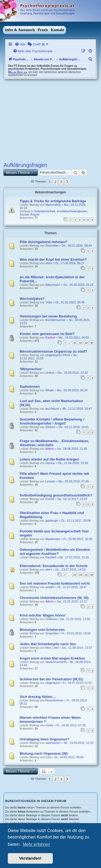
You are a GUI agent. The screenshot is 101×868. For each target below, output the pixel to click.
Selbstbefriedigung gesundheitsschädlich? (56, 495)
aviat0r (50, 587)
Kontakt (58, 30)
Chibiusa (51, 619)
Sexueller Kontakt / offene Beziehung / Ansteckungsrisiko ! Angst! (52, 421)
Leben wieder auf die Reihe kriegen (49, 459)
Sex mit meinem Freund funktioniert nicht (55, 583)
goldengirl (52, 521)
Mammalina (53, 205)
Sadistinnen (30, 387)
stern (48, 263)
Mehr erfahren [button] (36, 844)
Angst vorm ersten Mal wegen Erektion (52, 658)
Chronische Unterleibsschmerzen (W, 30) (54, 598)
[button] (67, 182)
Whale (49, 390)
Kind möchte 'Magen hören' (43, 615)
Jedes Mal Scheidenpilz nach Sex (48, 644)
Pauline (50, 337)
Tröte (49, 302)
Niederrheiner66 (56, 662)
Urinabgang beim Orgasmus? (45, 739)
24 (80, 575)
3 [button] (61, 182)
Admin (49, 449)
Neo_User (52, 648)
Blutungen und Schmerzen (42, 630)
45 (92, 343)
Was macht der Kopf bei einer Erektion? (53, 259)
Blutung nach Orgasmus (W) (44, 753)
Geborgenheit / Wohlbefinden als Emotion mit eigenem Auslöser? (55, 552)
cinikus (50, 373)
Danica (50, 463)
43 (80, 343)
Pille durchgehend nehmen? (43, 242)
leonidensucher (55, 320)
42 (75, 343)
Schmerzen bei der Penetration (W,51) (51, 679)
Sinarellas (52, 246)
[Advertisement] (50, 120)
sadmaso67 (53, 743)
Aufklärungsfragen (25, 165)
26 (92, 575)
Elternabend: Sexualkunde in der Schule (54, 566)
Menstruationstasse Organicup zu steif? (53, 351)
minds (49, 725)
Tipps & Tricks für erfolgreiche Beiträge (53, 201)
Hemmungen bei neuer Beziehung (48, 316)
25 (86, 575)
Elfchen (50, 427)
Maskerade (53, 539)
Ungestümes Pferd (58, 355)
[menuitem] (20, 44)
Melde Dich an (18, 72)
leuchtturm (52, 409)
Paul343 (51, 557)
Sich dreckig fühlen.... (38, 697)
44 (86, 343)
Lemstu (50, 481)
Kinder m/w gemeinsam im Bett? (47, 334)
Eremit (50, 499)
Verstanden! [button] (30, 858)
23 (75, 575)
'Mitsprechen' (31, 369)
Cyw (48, 757)
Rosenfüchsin (54, 700)
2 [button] (55, 182)
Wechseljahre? (32, 299)
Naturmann (53, 285)
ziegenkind (52, 683)
